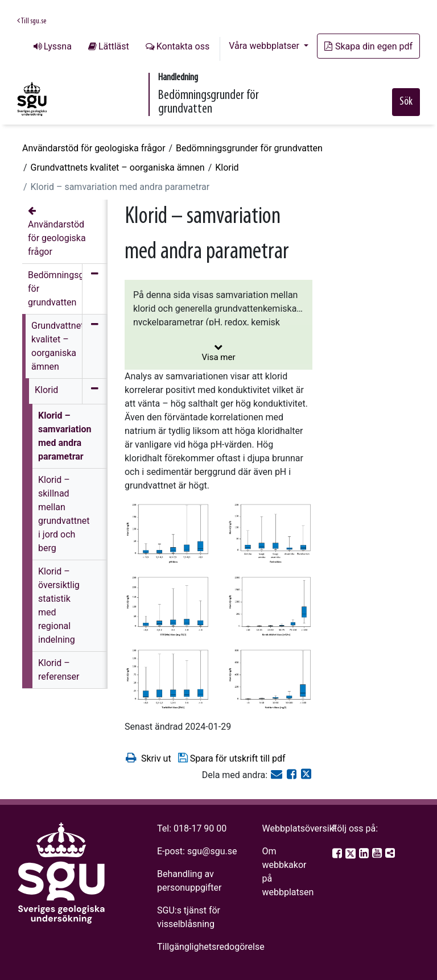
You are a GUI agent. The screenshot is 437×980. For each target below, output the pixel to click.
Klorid (227, 168)
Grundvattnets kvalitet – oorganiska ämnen (118, 168)
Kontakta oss (183, 46)
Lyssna (58, 46)
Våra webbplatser (265, 46)
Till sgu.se (32, 21)
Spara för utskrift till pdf (231, 758)
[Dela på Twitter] (306, 775)
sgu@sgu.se (212, 851)
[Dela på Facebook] (293, 775)
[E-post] (278, 775)
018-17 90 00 (200, 828)
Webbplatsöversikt (299, 828)
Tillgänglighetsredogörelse (211, 947)
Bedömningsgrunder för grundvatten (249, 148)
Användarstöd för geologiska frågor (94, 148)
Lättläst (114, 46)
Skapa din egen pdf (368, 46)
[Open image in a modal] (167, 534)
